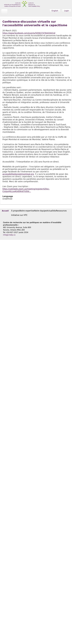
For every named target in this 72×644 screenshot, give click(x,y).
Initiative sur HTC (19, 215)
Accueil (5, 211)
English (55, 11)
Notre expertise (27, 211)
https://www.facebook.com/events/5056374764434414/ (29, 33)
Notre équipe (40, 211)
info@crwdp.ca (9, 235)
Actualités (51, 211)
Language (8, 196)
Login (67, 11)
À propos (15, 211)
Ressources (61, 211)
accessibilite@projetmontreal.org (18, 174)
